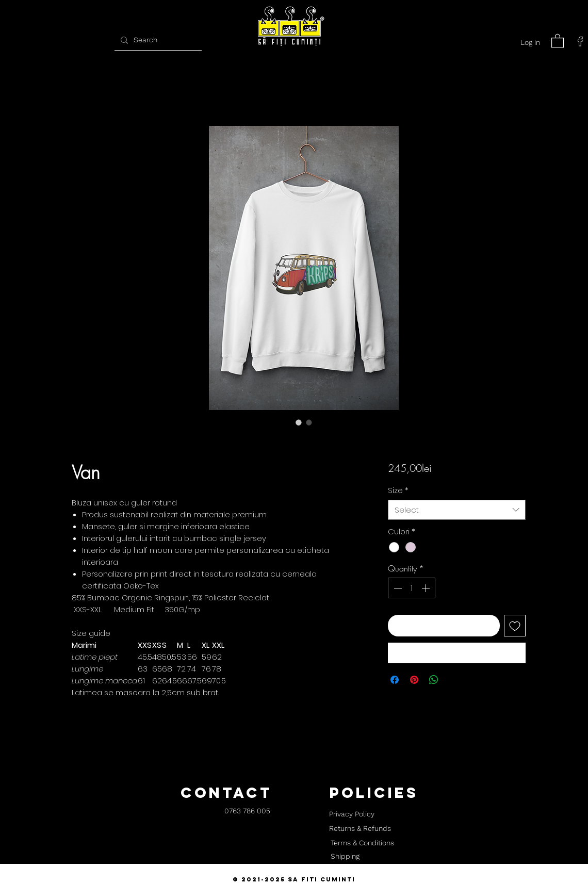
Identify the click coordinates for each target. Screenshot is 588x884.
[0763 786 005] (247, 812)
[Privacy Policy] (352, 814)
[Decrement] (397, 588)
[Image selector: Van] (299, 422)
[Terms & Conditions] (362, 843)
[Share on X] (453, 680)
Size (398, 490)
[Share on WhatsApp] (434, 680)
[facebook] (580, 41)
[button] (558, 40)
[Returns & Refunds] (360, 829)
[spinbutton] (412, 588)
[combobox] (457, 510)
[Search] (157, 40)
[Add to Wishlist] (515, 626)
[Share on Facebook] (395, 680)
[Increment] (427, 588)
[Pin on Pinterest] (414, 680)
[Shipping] (345, 857)
